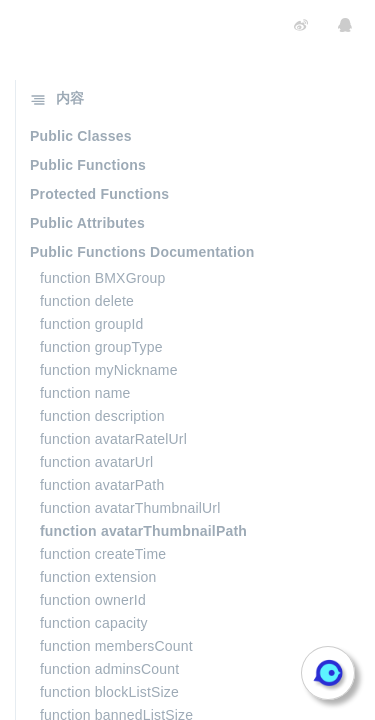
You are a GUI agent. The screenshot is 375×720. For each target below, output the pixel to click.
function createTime (103, 554)
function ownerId (93, 600)
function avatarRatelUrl (113, 439)
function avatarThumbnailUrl (130, 508)
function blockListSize (109, 692)
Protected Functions (99, 194)
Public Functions (88, 165)
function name (85, 393)
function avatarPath (102, 485)
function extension (98, 577)
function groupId (92, 324)
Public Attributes (87, 223)
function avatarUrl (96, 462)
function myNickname (109, 370)
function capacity (94, 623)
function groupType (101, 347)
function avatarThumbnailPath (143, 531)
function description (102, 416)
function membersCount (116, 646)
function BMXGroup (103, 278)
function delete (87, 301)
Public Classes (81, 136)
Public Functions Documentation (142, 252)
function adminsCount (109, 669)
